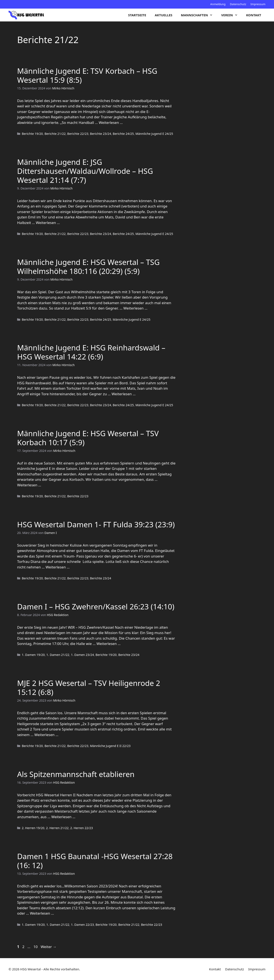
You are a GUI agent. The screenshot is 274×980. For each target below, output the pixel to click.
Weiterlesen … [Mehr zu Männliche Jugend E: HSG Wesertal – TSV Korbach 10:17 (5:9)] (29, 485)
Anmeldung (218, 4)
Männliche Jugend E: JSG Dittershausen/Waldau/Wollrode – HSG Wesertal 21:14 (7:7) (85, 171)
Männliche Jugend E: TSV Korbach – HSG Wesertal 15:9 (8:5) (87, 75)
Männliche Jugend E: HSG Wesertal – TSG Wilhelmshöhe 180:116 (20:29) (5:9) (88, 267)
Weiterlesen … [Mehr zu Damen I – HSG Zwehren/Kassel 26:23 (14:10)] (109, 644)
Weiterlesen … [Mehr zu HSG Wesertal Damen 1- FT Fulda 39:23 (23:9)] (58, 567)
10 (36, 947)
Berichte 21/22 (55, 134)
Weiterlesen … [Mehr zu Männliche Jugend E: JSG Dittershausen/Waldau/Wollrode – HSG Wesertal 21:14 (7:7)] (48, 223)
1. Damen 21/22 (58, 655)
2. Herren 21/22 (57, 828)
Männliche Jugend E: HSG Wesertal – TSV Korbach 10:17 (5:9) (88, 438)
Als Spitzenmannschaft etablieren (76, 774)
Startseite (137, 15)
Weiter (49, 947)
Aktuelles (164, 15)
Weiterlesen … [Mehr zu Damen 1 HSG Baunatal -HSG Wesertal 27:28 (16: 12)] (42, 913)
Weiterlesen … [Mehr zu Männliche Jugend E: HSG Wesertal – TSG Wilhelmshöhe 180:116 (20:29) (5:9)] (135, 308)
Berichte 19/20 (32, 134)
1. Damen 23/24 (82, 655)
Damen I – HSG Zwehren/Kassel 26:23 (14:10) (96, 606)
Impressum (258, 4)
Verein (231, 15)
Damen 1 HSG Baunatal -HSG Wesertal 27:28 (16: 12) (95, 861)
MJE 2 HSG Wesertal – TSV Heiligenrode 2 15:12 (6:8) (89, 688)
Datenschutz (238, 4)
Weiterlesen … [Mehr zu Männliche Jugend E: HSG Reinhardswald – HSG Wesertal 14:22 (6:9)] (124, 394)
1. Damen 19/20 (33, 655)
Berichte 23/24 (101, 134)
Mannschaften (199, 15)
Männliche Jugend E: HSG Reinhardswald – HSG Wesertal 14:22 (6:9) (91, 352)
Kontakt (254, 15)
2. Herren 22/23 (82, 828)
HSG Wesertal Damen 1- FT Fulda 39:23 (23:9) (96, 524)
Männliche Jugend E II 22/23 (110, 746)
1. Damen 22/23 (82, 925)
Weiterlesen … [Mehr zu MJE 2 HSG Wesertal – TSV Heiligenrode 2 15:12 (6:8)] (46, 735)
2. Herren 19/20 (33, 828)
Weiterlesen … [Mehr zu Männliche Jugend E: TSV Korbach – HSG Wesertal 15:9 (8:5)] (111, 122)
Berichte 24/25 (123, 134)
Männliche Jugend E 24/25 (154, 134)
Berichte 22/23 (78, 134)
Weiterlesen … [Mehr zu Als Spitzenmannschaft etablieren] (63, 817)
